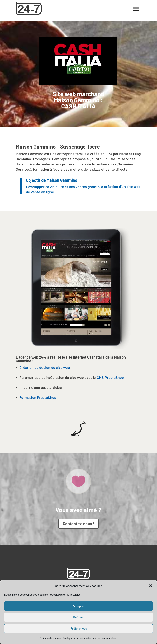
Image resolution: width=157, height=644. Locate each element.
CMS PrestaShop (110, 377)
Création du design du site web (45, 367)
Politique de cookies (50, 638)
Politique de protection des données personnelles (89, 638)
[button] (151, 586)
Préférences (79, 628)
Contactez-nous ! (78, 524)
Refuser (78, 617)
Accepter (79, 606)
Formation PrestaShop (38, 397)
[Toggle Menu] (136, 9)
